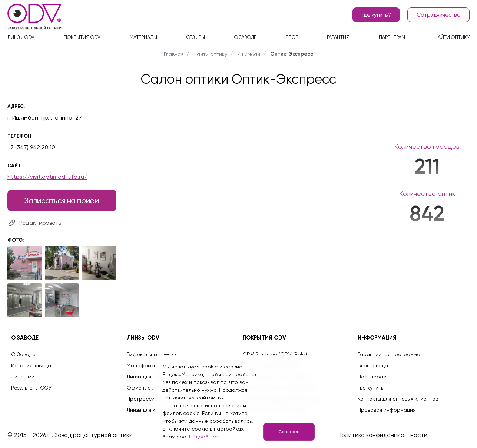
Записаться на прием (62, 200)
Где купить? (376, 15)
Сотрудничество (438, 15)
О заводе (245, 37)
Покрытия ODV (82, 37)
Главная (174, 54)
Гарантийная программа (389, 354)
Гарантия (338, 37)
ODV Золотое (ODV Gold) (275, 354)
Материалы (143, 37)
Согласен (289, 432)
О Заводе (23, 354)
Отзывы (196, 37)
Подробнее (203, 437)
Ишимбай (249, 54)
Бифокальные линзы (151, 354)
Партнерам (392, 37)
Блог (292, 37)
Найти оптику (452, 37)
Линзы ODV (21, 37)
